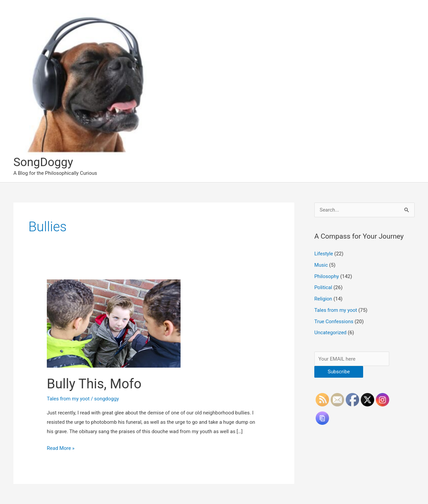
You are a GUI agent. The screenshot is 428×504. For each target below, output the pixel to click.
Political (323, 287)
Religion (323, 299)
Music (321, 265)
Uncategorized (330, 333)
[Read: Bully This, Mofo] (114, 323)
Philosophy (327, 276)
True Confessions (334, 322)
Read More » (61, 449)
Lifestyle (324, 254)
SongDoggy (43, 162)
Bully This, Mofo (94, 384)
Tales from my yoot (68, 399)
